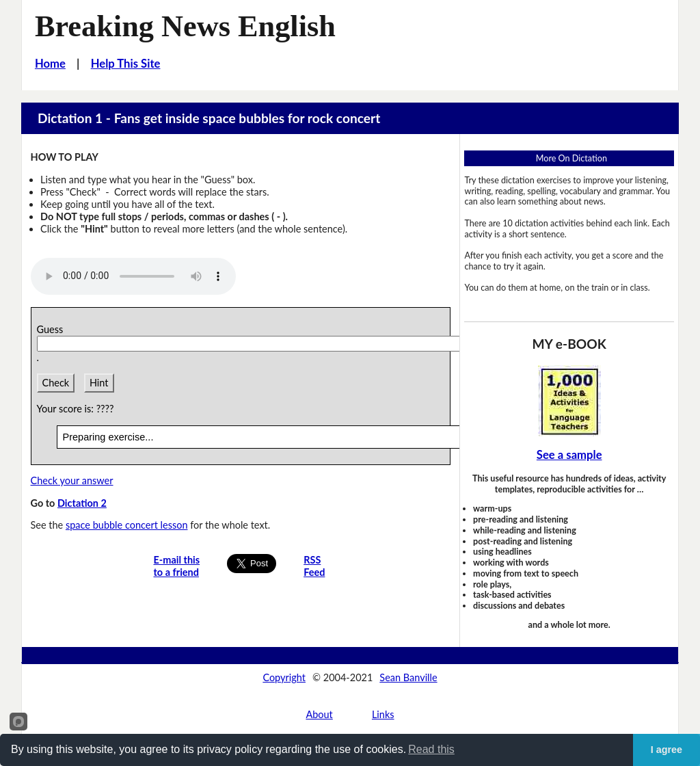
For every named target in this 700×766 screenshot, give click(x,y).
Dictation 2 (82, 503)
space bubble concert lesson (127, 525)
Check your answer (72, 480)
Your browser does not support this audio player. (133, 276)
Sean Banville (408, 677)
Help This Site (126, 64)
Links (383, 714)
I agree (667, 750)
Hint (99, 383)
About (319, 714)
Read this (431, 749)
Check (56, 383)
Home (50, 64)
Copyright (284, 677)
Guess (53, 329)
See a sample (569, 455)
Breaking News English (185, 26)
